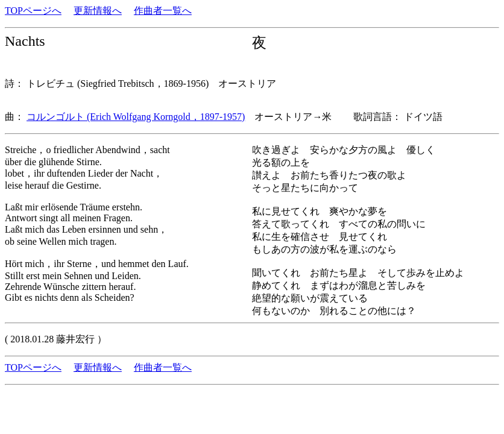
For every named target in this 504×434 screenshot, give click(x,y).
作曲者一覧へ (163, 11)
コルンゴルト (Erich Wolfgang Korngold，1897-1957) (136, 117)
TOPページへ (33, 11)
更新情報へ (98, 11)
